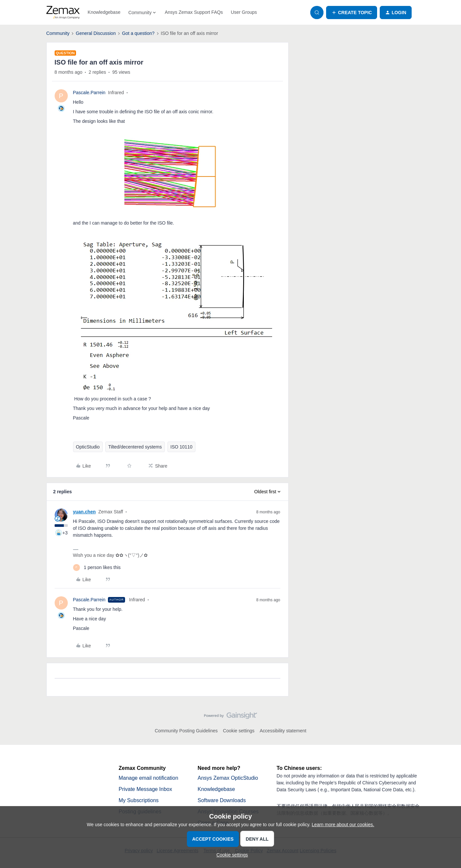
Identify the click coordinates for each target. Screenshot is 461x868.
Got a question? (138, 33)
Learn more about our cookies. (343, 825)
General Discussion (96, 33)
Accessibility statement (283, 731)
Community (58, 33)
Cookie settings (239, 731)
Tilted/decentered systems (135, 447)
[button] (352, 13)
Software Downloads (222, 800)
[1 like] (97, 568)
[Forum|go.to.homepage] (63, 13)
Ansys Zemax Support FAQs (194, 12)
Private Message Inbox (146, 789)
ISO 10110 (181, 447)
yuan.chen (84, 512)
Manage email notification (149, 778)
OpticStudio (88, 447)
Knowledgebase (104, 12)
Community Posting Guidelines (186, 731)
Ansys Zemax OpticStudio (228, 778)
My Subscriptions (139, 800)
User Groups (244, 12)
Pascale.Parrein (89, 93)
